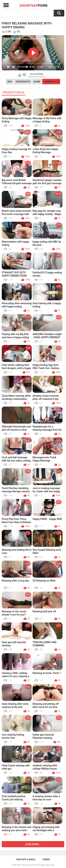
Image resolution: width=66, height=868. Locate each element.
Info (10, 82)
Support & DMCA (26, 859)
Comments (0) (51, 82)
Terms (46, 859)
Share (37, 82)
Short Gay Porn (29, 865)
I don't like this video (24, 75)
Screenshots (23, 82)
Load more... (33, 844)
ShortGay (33, 5)
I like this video (20, 75)
